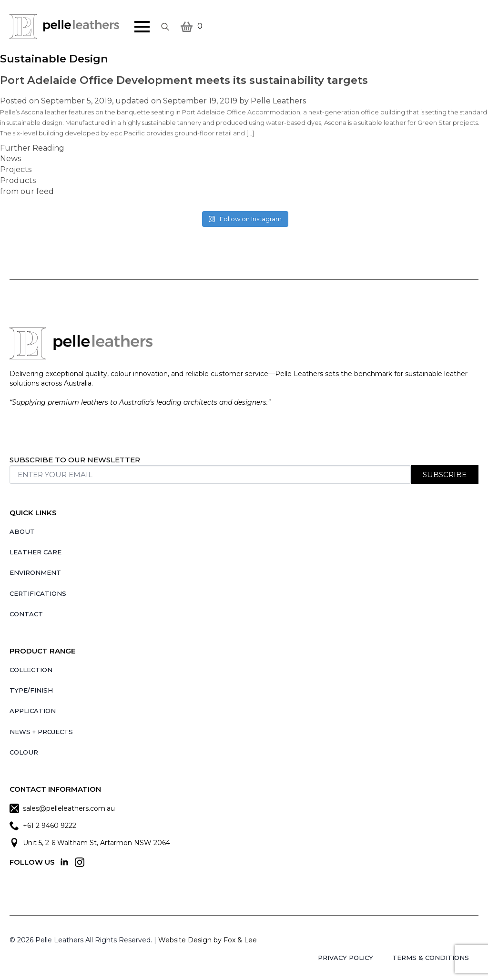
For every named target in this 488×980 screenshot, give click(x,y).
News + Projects (41, 732)
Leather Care (36, 552)
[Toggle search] (165, 26)
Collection (31, 670)
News (10, 158)
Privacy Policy (346, 958)
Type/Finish (31, 690)
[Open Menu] (142, 27)
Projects (16, 169)
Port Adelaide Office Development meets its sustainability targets (184, 80)
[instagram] (80, 862)
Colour (24, 752)
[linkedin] (64, 862)
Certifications (38, 593)
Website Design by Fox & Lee (208, 940)
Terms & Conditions (431, 958)
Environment (35, 572)
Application (33, 711)
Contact (26, 614)
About (22, 531)
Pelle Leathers (278, 101)
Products (18, 180)
